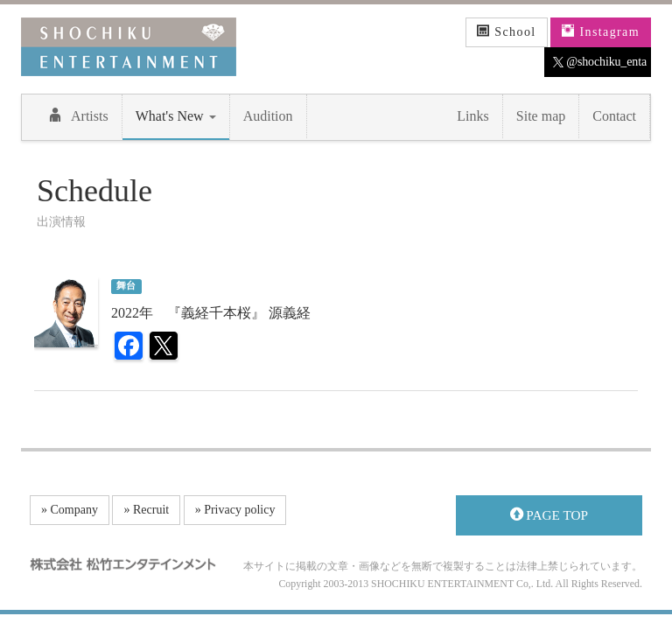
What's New (176, 116)
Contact (614, 116)
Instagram (601, 31)
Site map (541, 116)
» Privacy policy (235, 510)
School (507, 31)
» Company (70, 510)
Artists (78, 115)
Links (472, 116)
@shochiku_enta (600, 62)
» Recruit (146, 510)
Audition (268, 116)
